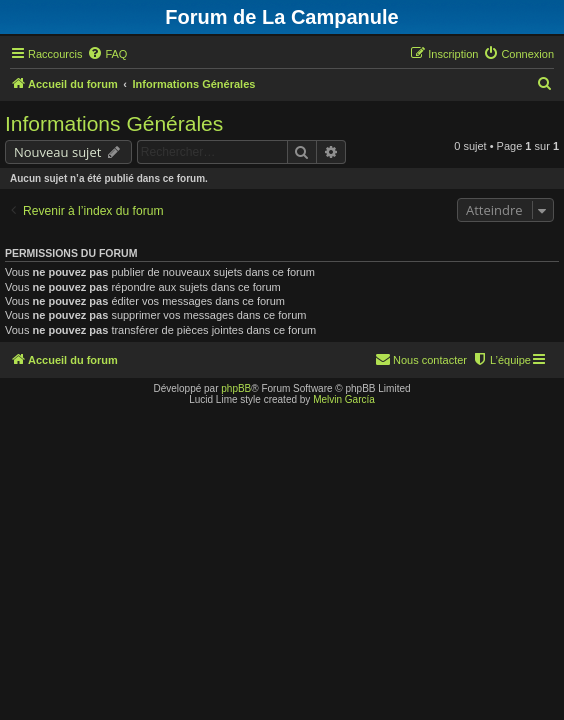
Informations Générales (114, 123)
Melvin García (344, 399)
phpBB (236, 388)
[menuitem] (107, 54)
